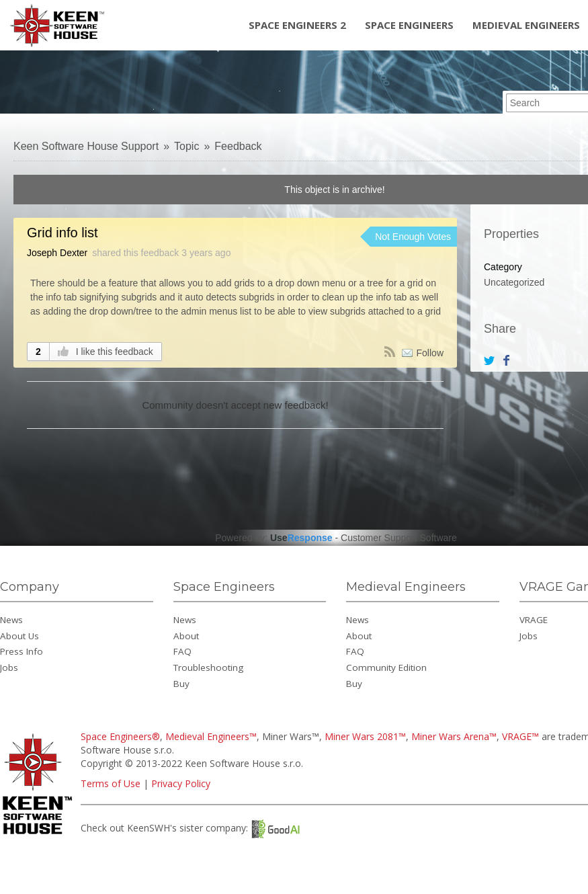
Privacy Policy (181, 783)
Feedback (238, 146)
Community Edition (386, 667)
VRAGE (534, 620)
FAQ (182, 651)
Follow (430, 353)
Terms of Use (111, 783)
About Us (19, 636)
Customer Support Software (399, 538)
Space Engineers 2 (297, 25)
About (186, 636)
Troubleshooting (208, 667)
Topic (186, 146)
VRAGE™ (520, 736)
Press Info (22, 651)
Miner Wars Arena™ (454, 736)
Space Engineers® (120, 736)
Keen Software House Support (86, 146)
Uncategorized (514, 282)
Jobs (9, 667)
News (11, 620)
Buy (181, 684)
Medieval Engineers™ (211, 736)
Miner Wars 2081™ (365, 736)
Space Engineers (409, 25)
